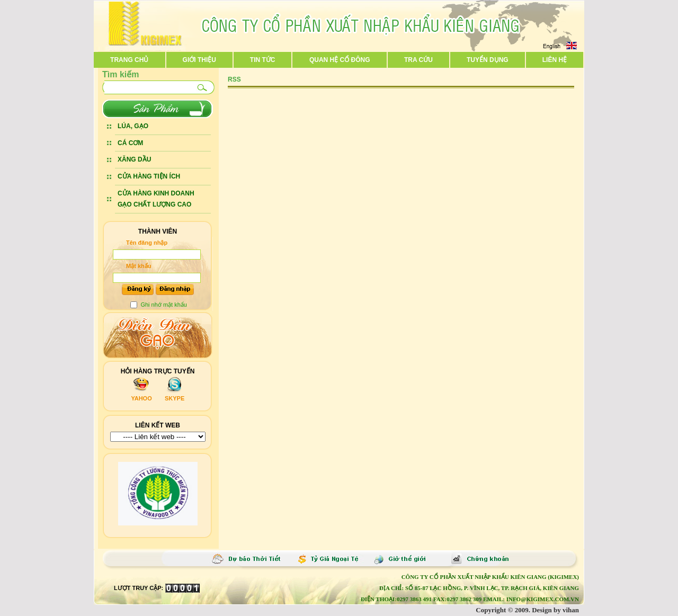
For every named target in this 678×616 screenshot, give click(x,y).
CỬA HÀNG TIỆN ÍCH (149, 176)
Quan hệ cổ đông (340, 60)
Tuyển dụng (488, 60)
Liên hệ (555, 60)
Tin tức (263, 60)
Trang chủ (129, 60)
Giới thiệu (199, 60)
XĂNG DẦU (134, 159)
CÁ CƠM (130, 143)
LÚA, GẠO (133, 126)
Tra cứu (418, 60)
